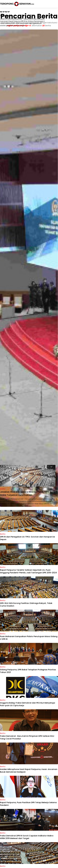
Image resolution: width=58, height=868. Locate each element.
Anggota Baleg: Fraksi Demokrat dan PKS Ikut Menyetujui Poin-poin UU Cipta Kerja (27, 704)
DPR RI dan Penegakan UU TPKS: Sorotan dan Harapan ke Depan (27, 538)
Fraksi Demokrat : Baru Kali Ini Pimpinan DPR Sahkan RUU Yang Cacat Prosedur (27, 737)
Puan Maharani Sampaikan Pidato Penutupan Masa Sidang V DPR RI (29, 638)
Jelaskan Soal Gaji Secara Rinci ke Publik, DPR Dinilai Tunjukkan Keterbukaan (24, 493)
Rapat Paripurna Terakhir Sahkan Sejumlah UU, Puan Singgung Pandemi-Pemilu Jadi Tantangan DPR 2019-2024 (28, 571)
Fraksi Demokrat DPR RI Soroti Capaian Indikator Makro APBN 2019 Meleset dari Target (27, 837)
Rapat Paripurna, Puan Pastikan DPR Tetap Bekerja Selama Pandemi (28, 804)
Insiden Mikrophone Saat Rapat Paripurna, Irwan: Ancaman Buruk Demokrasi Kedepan (29, 771)
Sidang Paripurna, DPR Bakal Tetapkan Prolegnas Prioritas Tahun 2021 (28, 671)
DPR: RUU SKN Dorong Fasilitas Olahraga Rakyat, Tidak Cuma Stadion (26, 605)
